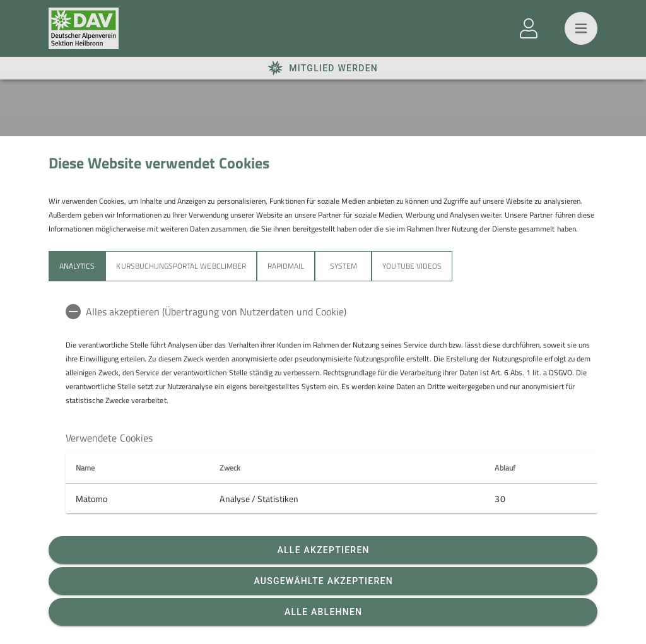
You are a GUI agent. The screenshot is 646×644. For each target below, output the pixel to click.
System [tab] (344, 266)
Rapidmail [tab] (286, 266)
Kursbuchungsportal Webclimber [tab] (181, 266)
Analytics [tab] (77, 266)
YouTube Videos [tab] (412, 266)
